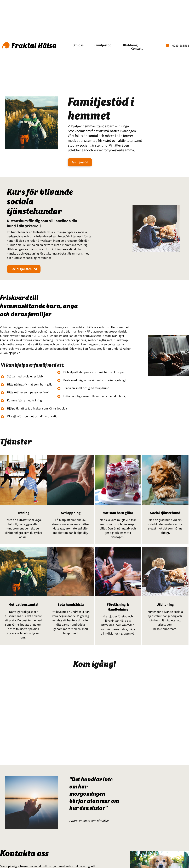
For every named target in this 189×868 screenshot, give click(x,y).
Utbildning (130, 45)
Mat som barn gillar (117, 515)
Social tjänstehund (164, 515)
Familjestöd (103, 45)
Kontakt (137, 49)
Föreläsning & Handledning (117, 609)
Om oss (78, 45)
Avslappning (70, 515)
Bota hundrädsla (70, 606)
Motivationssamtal (22, 606)
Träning (22, 515)
